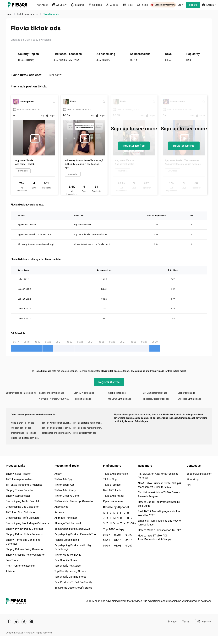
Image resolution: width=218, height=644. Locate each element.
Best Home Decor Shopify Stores (73, 588)
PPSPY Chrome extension (21, 566)
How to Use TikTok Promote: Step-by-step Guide (159, 504)
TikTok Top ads (112, 485)
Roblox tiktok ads (82, 399)
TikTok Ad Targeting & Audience (24, 485)
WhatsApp (193, 479)
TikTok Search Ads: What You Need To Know (158, 476)
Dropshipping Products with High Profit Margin (73, 547)
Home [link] (9, 14)
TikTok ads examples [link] (28, 14)
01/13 (118, 540)
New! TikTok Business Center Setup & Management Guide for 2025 (159, 485)
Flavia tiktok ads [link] (51, 14)
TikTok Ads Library (65, 490)
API (189, 485)
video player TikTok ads (22, 423)
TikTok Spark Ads (65, 485)
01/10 (129, 540)
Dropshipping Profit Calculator (23, 518)
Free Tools (12, 560)
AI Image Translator (66, 518)
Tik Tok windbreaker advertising (57, 423)
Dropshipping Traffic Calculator (24, 501)
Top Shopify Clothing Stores (70, 577)
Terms (185, 622)
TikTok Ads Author (114, 496)
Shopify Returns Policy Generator (25, 549)
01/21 (106, 540)
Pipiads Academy (113, 501)
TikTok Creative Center (68, 496)
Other (131, 523)
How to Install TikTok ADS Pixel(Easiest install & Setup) (154, 538)
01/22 (129, 535)
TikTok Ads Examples (115, 474)
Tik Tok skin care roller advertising (57, 428)
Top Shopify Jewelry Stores (70, 571)
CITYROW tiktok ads (84, 393)
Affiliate (10, 571)
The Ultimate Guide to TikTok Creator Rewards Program (159, 494)
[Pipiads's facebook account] (8, 622)
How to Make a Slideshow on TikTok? (159, 530)
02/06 (118, 535)
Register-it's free (134, 146)
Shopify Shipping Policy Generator (25, 555)
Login (181, 5)
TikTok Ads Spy (63, 479)
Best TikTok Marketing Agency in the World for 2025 (159, 513)
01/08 (118, 546)
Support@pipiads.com (199, 474)
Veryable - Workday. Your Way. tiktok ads (56, 399)
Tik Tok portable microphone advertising (89, 423)
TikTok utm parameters (19, 479)
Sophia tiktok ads (117, 393)
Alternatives (61, 507)
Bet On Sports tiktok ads (155, 393)
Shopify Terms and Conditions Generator (23, 542)
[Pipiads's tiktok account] (24, 622)
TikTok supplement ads (85, 433)
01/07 (129, 546)
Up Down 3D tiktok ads (120, 399)
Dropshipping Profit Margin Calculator (27, 523)
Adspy (58, 474)
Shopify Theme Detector (20, 490)
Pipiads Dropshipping (67, 540)
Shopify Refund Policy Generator (24, 534)
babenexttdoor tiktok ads (52, 393)
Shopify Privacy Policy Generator (24, 529)
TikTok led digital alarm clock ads (26, 438)
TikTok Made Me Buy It (68, 555)
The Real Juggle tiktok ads (156, 399)
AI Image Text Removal (68, 523)
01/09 (106, 546)
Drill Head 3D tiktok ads (189, 399)
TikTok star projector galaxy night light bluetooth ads (57, 433)
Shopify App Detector (18, 496)
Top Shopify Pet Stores (68, 566)
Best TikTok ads (112, 490)
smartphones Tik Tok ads (23, 433)
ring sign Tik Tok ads (21, 428)
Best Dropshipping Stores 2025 (72, 529)
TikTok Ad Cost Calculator (21, 512)
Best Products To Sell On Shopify (73, 582)
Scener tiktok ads (186, 393)
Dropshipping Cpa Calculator (22, 507)
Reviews (59, 512)
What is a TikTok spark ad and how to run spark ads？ (159, 523)
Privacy (172, 622)
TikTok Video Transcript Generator (74, 501)
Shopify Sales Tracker (18, 474)
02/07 (106, 535)
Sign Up (193, 5)
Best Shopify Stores (66, 560)
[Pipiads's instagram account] (32, 622)
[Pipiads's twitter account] (16, 622)
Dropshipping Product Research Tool (75, 534)
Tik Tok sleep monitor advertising (89, 428)
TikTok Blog (110, 479)
